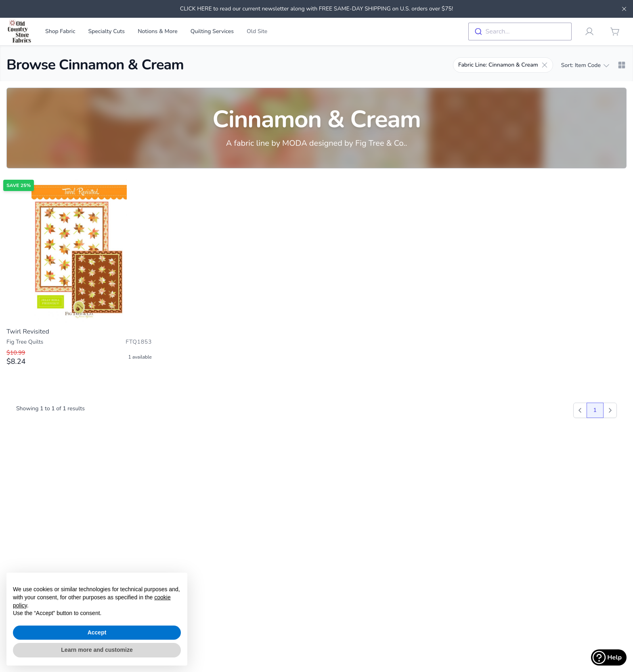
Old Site (257, 31)
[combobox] (520, 31)
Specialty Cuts (106, 31)
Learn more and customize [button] (97, 650)
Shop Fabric (60, 31)
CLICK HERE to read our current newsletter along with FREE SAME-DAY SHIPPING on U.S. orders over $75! (316, 9)
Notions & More (158, 31)
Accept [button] (97, 632)
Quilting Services (212, 31)
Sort (585, 65)
